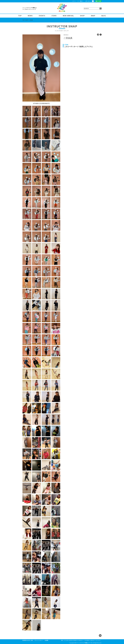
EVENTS (42, 16)
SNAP (93, 16)
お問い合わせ (88, 1)
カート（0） (81, 1)
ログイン (74, 1)
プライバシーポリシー (39, 640)
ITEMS (54, 16)
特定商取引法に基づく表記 (28, 640)
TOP (20, 16)
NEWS (30, 16)
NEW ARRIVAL (68, 16)
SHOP (82, 16)
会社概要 (46, 640)
